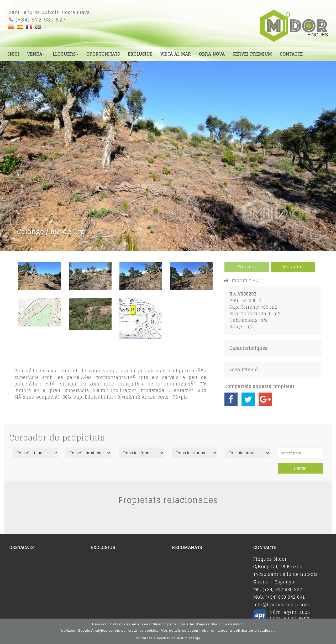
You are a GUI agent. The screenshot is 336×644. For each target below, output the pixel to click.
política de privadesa (254, 630)
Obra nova (212, 54)
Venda (36, 54)
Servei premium (252, 54)
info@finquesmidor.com (282, 605)
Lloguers (66, 54)
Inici (14, 54)
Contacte (291, 54)
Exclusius (140, 54)
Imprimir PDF (246, 280)
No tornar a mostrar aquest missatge (168, 638)
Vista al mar (176, 54)
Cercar (301, 468)
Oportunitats (103, 54)
